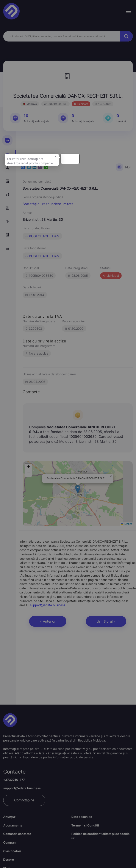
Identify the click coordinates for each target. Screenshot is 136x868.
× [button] (109, 165)
